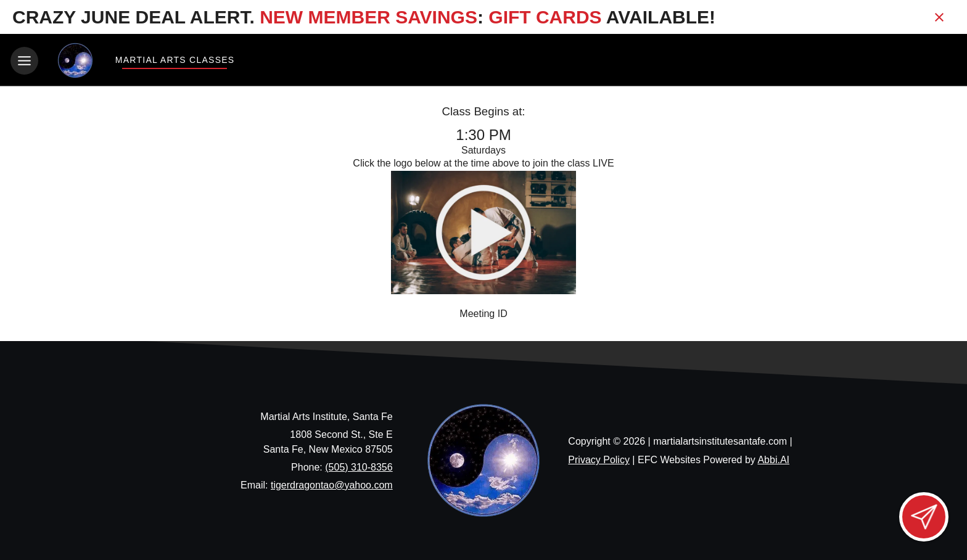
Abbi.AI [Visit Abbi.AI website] (773, 459)
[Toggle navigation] (24, 61)
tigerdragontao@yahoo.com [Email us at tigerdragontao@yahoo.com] (332, 484)
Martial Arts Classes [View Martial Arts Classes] (175, 60)
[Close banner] (939, 17)
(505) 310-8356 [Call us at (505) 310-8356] (359, 466)
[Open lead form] (924, 517)
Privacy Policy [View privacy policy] (599, 459)
